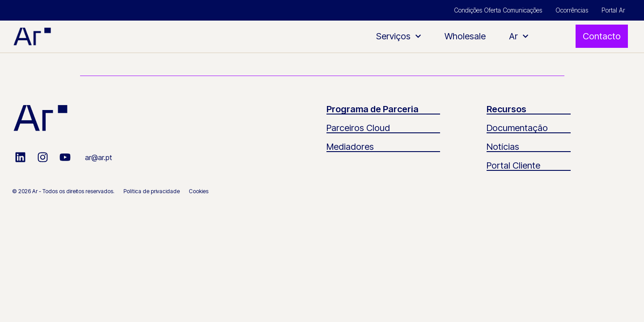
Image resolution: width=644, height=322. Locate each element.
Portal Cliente (513, 165)
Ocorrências (572, 10)
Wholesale (465, 36)
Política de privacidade (152, 191)
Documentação (517, 128)
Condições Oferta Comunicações (498, 10)
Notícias (503, 147)
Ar (519, 36)
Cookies (199, 191)
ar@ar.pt (98, 157)
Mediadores (350, 147)
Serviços (399, 36)
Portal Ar (613, 10)
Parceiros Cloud (358, 128)
